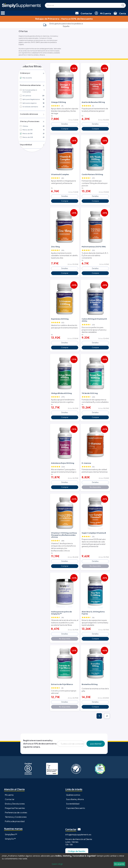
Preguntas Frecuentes (15, 788)
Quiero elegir (57, 864)
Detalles (65, 122)
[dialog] (64, 861)
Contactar (10, 779)
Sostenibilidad (73, 784)
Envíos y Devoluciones (15, 784)
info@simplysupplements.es (78, 814)
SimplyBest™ (11, 814)
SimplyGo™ (10, 819)
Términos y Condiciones (16, 797)
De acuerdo (119, 864)
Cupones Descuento (76, 788)
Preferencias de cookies (16, 793)
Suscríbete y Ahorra (75, 779)
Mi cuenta (9, 775)
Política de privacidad (15, 801)
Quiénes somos (73, 775)
